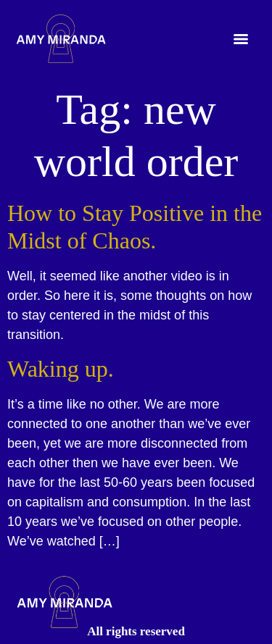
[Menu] (241, 39)
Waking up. (61, 369)
